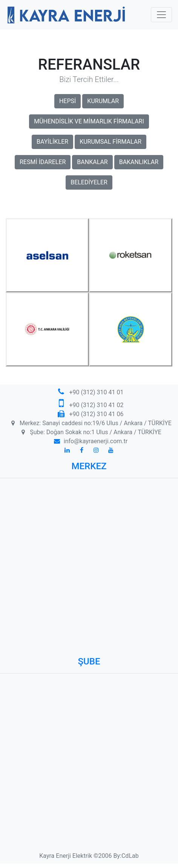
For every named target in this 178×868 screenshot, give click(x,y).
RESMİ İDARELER (43, 162)
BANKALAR (92, 162)
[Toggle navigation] (161, 15)
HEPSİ (68, 101)
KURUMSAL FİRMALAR (110, 142)
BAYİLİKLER (52, 142)
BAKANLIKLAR (139, 162)
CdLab (130, 856)
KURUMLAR (103, 101)
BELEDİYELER (89, 182)
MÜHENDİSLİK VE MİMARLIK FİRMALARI (89, 121)
